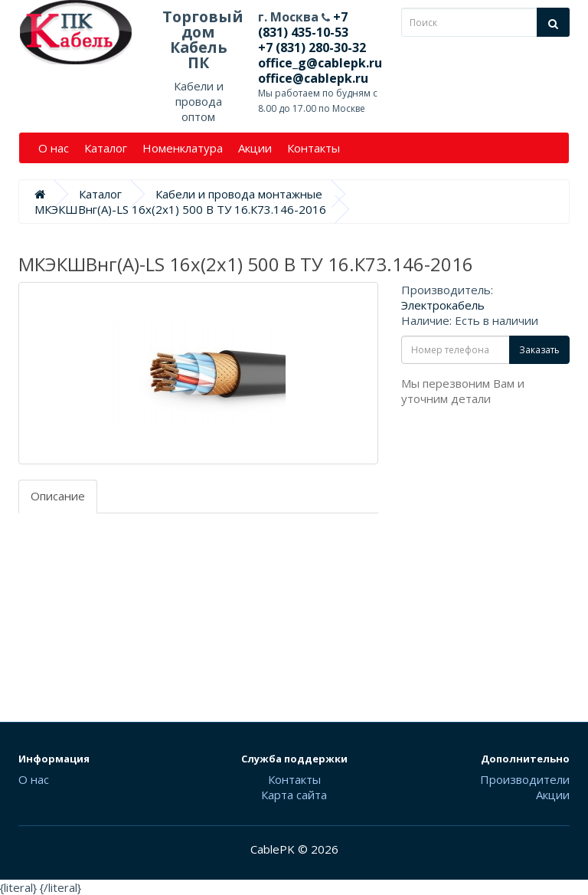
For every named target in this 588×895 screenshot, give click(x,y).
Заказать (539, 350)
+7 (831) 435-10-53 (303, 25)
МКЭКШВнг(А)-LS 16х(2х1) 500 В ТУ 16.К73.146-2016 (180, 209)
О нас (54, 148)
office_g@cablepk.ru (320, 63)
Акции (255, 148)
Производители (525, 779)
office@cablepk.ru (313, 78)
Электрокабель (443, 305)
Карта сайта (294, 795)
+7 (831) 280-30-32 (312, 48)
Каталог (106, 148)
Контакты (314, 148)
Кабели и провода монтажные (239, 194)
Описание (58, 496)
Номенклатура (183, 148)
